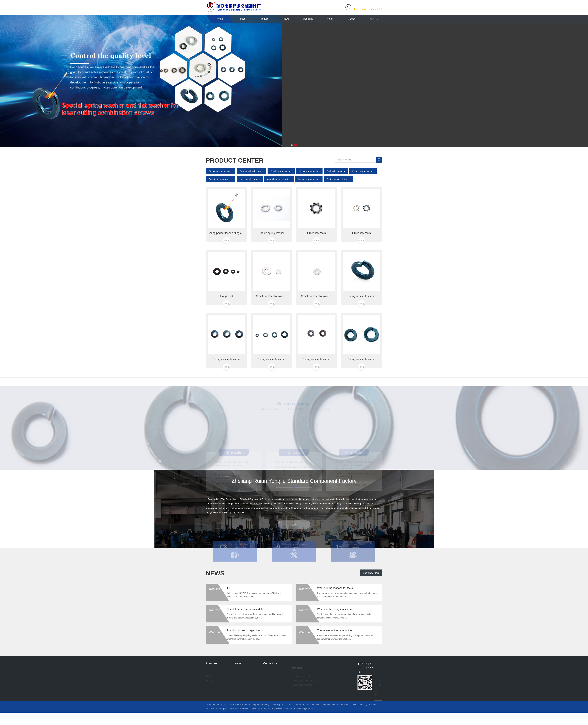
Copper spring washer (309, 206)
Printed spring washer (363, 198)
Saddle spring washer (281, 198)
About (242, 19)
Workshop (308, 19)
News (286, 19)
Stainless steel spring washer (220, 198)
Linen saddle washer (250, 206)
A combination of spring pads (279, 206)
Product (264, 19)
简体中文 (374, 19)
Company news (371, 587)
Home (220, 19)
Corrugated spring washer (251, 198)
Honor (330, 19)
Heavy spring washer (309, 198)
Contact (352, 19)
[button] (292, 145)
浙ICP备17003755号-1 (283, 705)
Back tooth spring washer (220, 206)
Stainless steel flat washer (339, 206)
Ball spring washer (336, 198)
